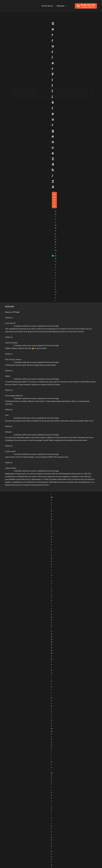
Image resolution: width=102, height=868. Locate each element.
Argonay (58, 821)
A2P (60, 573)
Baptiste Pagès (40, 862)
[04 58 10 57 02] (86, 6)
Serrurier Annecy (47, 6)
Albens (56, 817)
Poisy (52, 832)
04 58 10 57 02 (51, 250)
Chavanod (68, 821)
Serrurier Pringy (46, 664)
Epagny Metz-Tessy (58, 825)
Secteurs (79, 863)
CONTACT (19, 784)
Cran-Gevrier (80, 821)
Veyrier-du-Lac (63, 836)
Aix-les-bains (45, 817)
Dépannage (62, 6)
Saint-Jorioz (77, 832)
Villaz (73, 836)
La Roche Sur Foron (61, 828)
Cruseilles (91, 821)
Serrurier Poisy (61, 664)
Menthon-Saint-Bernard (80, 828)
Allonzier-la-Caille (82, 817)
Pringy (59, 832)
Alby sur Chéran (67, 817)
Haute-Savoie (46, 828)
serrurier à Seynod (23, 229)
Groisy (86, 825)
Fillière (71, 825)
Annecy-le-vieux (46, 821)
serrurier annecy (70, 240)
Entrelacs (44, 825)
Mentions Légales (90, 863)
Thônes (52, 836)
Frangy (79, 825)
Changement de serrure (25, 391)
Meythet (44, 832)
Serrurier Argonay (30, 664)
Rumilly (67, 832)
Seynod (43, 836)
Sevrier (87, 832)
